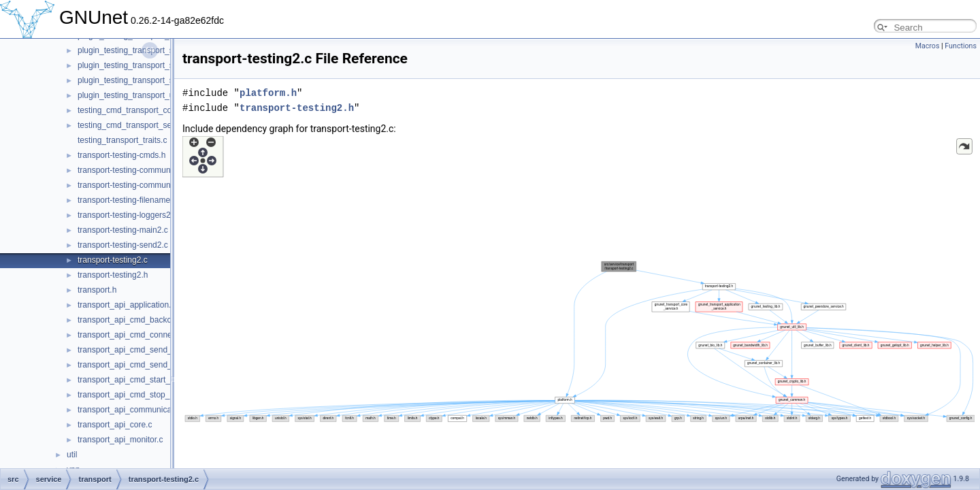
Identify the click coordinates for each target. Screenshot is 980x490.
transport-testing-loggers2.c (127, 215)
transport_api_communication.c (134, 410)
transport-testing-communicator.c (137, 170)
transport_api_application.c (126, 305)
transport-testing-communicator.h (137, 185)
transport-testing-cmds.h (121, 155)
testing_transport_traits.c (122, 140)
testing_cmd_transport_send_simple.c (146, 125)
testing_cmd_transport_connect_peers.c (150, 110)
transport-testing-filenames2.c (131, 200)
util (72, 455)
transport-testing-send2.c (123, 245)
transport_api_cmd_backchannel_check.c (153, 320)
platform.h (268, 93)
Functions (961, 46)
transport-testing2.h (113, 275)
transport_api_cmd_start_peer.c (135, 380)
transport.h (97, 290)
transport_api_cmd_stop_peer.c (135, 395)
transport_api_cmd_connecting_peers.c (149, 335)
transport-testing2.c (113, 260)
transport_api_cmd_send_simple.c (140, 350)
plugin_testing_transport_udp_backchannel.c (159, 95)
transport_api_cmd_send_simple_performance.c (165, 365)
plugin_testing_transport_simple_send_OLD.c (160, 65)
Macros (928, 46)
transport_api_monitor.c (120, 440)
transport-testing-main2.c (123, 230)
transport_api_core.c (115, 425)
